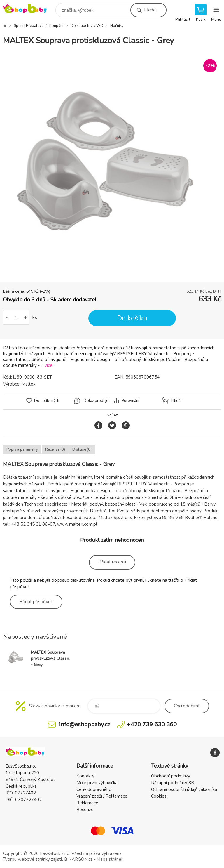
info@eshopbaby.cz (85, 724)
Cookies (159, 796)
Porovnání (130, 401)
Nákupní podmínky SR (173, 783)
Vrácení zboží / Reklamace (102, 796)
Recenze (85, 810)
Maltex (29, 384)
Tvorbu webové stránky (26, 859)
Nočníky (117, 26)
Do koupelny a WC (87, 26)
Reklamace (87, 803)
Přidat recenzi (112, 562)
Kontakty (85, 776)
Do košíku (132, 318)
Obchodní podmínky (171, 776)
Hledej (150, 10)
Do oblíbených (47, 401)
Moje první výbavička (97, 783)
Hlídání (177, 401)
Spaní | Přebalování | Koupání (38, 26)
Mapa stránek (110, 859)
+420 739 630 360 (152, 724)
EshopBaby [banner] (29, 9)
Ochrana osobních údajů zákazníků (184, 789)
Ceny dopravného (94, 789)
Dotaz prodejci (96, 401)
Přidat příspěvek (36, 602)
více (49, 365)
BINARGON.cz (78, 859)
